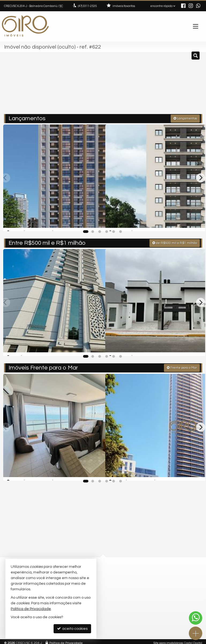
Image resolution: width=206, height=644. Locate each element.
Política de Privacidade (66, 640)
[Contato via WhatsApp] (196, 618)
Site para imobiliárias (168, 640)
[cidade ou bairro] (151, 85)
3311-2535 (87, 6)
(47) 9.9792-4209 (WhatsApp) (134, 578)
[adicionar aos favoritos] (95, 221)
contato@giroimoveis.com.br (133, 583)
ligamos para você (126, 589)
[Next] (201, 177)
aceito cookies (72, 629)
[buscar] (190, 85)
